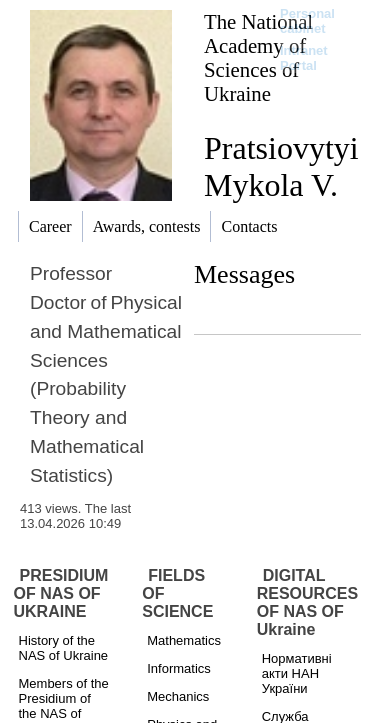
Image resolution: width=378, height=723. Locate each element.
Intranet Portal (304, 58)
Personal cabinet (307, 21)
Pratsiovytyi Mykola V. (281, 166)
